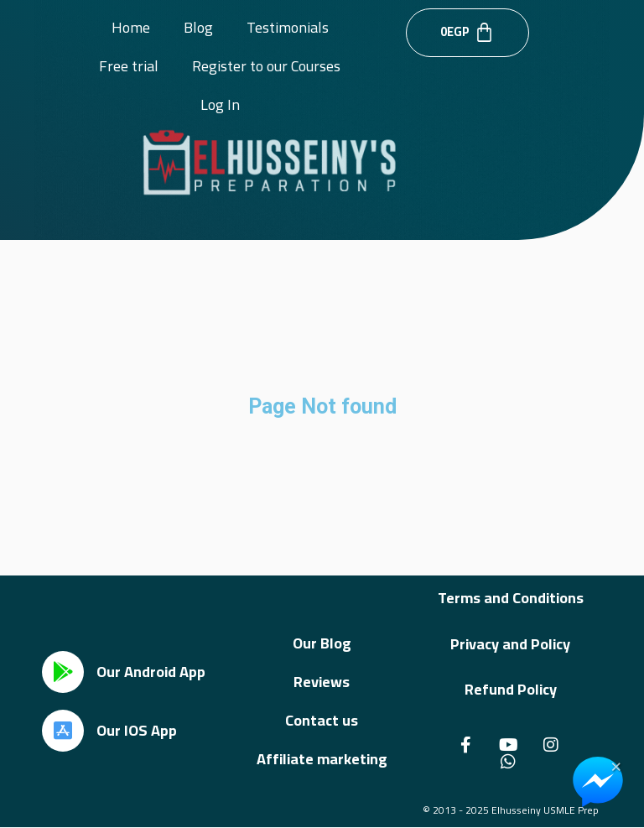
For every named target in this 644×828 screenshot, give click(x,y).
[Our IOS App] (63, 731)
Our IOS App (137, 730)
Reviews (322, 682)
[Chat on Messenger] (598, 782)
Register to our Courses (266, 66)
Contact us (322, 720)
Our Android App (151, 672)
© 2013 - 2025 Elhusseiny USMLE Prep (511, 810)
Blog (198, 27)
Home (131, 27)
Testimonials (288, 27)
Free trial (129, 66)
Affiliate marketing (322, 759)
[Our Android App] (63, 672)
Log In (220, 104)
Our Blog (322, 643)
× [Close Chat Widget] (616, 765)
